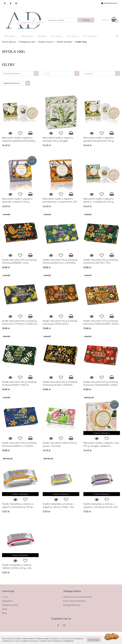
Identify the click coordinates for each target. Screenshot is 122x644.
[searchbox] (100, 74)
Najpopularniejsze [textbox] (12, 83)
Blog (4, 613)
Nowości (42, 36)
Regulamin (7, 601)
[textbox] (59, 73)
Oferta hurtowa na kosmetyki (78, 597)
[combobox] (61, 73)
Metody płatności (72, 605)
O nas (5, 597)
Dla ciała (57, 36)
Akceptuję (94, 640)
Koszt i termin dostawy (74, 601)
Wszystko (11, 36)
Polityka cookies (10, 605)
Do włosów (91, 36)
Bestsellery (27, 36)
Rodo (5, 609)
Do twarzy (73, 36)
